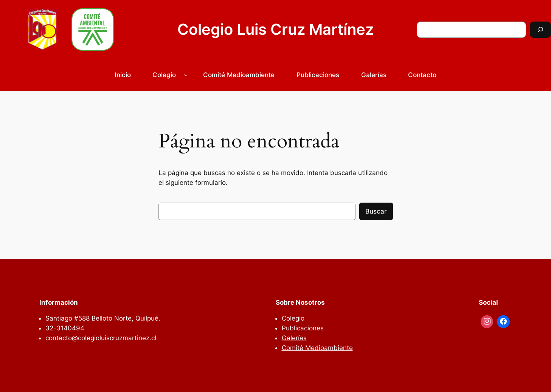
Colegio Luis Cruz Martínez (275, 29)
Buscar (376, 211)
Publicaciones (303, 328)
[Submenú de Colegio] (186, 75)
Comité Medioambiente (317, 348)
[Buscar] (540, 30)
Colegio (164, 75)
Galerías (294, 338)
